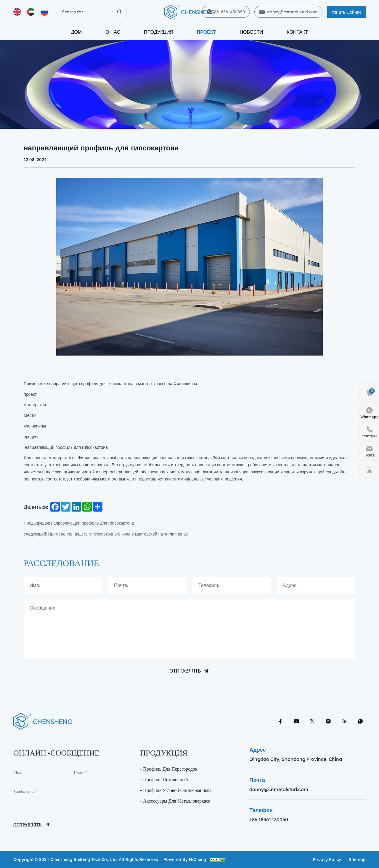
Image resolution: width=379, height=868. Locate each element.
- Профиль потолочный (164, 779)
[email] (101, 773)
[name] (42, 773)
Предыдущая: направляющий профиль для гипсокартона (79, 523)
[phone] (370, 432)
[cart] (370, 393)
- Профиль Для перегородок (169, 769)
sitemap (357, 859)
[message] (72, 798)
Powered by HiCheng (185, 859)
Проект (206, 32)
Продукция (159, 32)
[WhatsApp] (370, 413)
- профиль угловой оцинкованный (175, 790)
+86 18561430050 (269, 819)
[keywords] (84, 12)
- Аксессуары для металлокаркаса (175, 801)
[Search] (119, 12)
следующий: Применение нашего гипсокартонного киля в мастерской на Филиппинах (106, 534)
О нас (113, 32)
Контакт (297, 32)
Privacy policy (327, 859)
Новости (251, 32)
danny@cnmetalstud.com (279, 789)
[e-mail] (370, 451)
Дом (77, 32)
